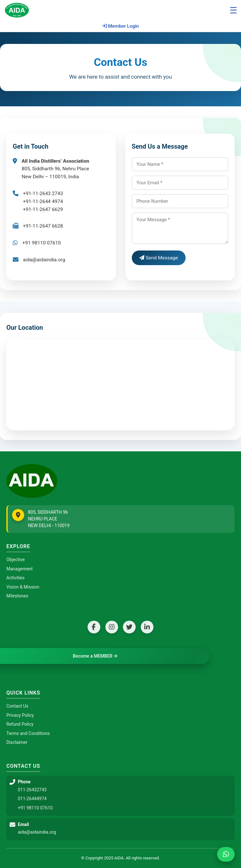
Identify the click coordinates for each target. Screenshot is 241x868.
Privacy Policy (20, 715)
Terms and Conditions (28, 733)
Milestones (17, 596)
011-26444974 (32, 799)
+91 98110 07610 (35, 808)
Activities (15, 578)
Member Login (121, 26)
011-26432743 (32, 790)
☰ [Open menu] (233, 11)
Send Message (159, 258)
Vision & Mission (23, 587)
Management (19, 569)
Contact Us (17, 706)
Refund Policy (20, 724)
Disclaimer (17, 742)
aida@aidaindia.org (44, 260)
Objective (16, 560)
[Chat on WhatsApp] (226, 854)
